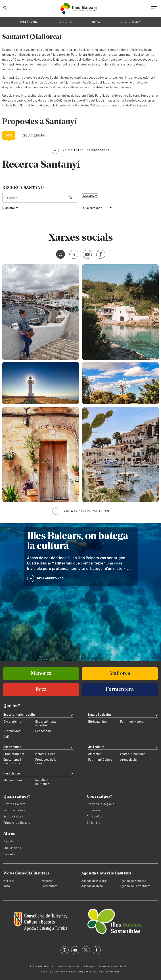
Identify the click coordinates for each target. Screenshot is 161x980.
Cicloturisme (12, 721)
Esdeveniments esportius (46, 723)
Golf (6, 737)
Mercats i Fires (45, 754)
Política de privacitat (42, 966)
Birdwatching (97, 721)
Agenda (8, 841)
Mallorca (9, 881)
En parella (93, 810)
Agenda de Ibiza (92, 886)
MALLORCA (29, 22)
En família (93, 822)
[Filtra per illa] (90, 196)
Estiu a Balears (13, 816)
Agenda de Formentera (135, 886)
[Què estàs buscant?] (40, 198)
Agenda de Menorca (133, 881)
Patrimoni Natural (132, 721)
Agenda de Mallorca (94, 881)
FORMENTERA (130, 22)
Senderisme (43, 731)
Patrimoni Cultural (101, 760)
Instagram (59, 254)
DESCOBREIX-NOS (50, 578)
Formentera (49, 886)
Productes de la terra (46, 761)
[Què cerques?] (98, 208)
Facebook (99, 254)
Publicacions (12, 848)
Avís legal (89, 966)
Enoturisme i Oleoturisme (12, 761)
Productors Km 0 (15, 754)
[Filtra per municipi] (11, 208)
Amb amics (94, 816)
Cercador (10, 854)
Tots (9, 135)
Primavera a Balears (17, 822)
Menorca (47, 881)
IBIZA (96, 22)
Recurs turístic (33, 135)
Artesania (95, 754)
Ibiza (7, 886)
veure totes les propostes (86, 150)
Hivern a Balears (14, 804)
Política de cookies (68, 966)
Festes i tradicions (133, 754)
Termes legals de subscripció (114, 966)
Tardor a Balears (14, 810)
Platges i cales (13, 780)
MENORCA (65, 22)
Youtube (86, 254)
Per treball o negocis (100, 804)
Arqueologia (128, 760)
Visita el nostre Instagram (86, 511)
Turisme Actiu (13, 731)
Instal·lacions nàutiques (44, 782)
